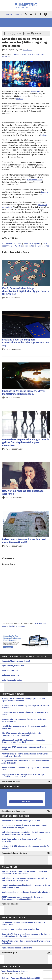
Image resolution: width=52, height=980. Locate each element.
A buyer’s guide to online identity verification (20, 929)
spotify (45, 14)
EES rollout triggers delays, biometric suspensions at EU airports (25, 714)
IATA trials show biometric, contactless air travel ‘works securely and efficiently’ (25, 755)
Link (29, 33)
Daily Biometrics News (11, 782)
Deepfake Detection (10, 671)
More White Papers (9, 953)
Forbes (43, 135)
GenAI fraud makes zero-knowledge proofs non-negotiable (22, 840)
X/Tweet (19, 33)
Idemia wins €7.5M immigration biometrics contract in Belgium (24, 748)
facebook (41, 14)
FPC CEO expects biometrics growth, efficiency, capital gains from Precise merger (24, 826)
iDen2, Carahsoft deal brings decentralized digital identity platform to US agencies (26, 291)
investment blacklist (35, 180)
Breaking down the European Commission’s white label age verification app (26, 343)
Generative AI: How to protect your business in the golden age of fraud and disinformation (25, 935)
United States (43, 246)
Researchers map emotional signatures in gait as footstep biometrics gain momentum (26, 442)
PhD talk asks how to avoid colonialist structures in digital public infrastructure (26, 886)
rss (26, 14)
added (23, 96)
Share (9, 33)
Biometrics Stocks (33, 54)
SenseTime (35, 91)
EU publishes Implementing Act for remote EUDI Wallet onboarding (24, 727)
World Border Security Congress (26, 972)
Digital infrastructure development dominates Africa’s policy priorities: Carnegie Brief (24, 879)
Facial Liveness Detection (12, 680)
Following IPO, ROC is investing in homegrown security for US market (25, 707)
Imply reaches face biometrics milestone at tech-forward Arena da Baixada (25, 762)
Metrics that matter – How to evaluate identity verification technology (26, 942)
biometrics (11, 243)
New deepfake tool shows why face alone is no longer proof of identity (24, 720)
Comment (38, 33)
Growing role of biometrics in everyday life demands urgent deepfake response (23, 700)
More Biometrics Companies (13, 811)
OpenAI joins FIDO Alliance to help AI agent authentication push (25, 769)
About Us (9, 14)
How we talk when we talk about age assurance (23, 492)
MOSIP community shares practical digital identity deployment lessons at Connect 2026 (22, 898)
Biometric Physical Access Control (16, 661)
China (19, 243)
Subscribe (18, 14)
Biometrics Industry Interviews (14, 853)
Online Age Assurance (10, 675)
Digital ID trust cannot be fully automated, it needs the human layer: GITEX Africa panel (24, 873)
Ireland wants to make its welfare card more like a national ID (24, 541)
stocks (33, 246)
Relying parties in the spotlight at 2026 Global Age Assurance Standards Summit (23, 776)
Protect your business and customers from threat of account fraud (23, 923)
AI (3, 243)
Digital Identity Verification (13, 666)
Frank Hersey (27, 50)
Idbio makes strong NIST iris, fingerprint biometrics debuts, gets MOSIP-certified (23, 741)
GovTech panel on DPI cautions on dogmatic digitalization (25, 892)
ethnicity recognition (32, 243)
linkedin (31, 14)
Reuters (19, 99)
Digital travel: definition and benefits (17, 948)
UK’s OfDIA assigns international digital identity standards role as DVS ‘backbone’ (21, 734)
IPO (16, 246)
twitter (36, 14)
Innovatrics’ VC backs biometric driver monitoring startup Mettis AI (24, 393)
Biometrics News (20, 54)
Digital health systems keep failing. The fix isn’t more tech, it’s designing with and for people (26, 833)
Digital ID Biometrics (10, 904)
